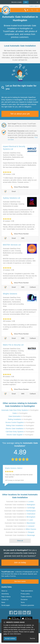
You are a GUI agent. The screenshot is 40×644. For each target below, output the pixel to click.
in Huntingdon (20, 410)
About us (4, 591)
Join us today (20, 562)
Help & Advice (6, 597)
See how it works (20, 581)
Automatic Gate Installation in (20, 502)
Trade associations (27, 591)
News (3, 602)
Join (25, 2)
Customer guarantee (27, 605)
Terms (23, 602)
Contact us (5, 600)
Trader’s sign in (34, 6)
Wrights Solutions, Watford (14, 468)
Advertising (5, 594)
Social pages (6, 605)
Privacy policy (25, 594)
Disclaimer (24, 600)
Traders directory (26, 597)
